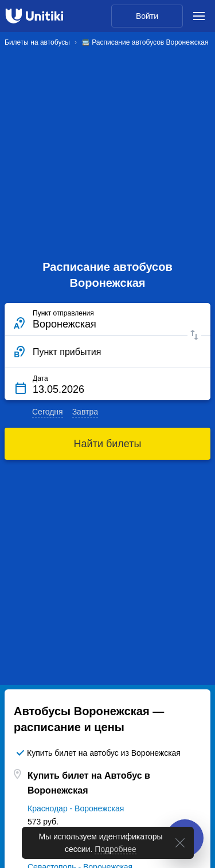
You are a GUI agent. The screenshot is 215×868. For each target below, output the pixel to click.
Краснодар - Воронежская (76, 808)
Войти (147, 16)
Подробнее (116, 850)
